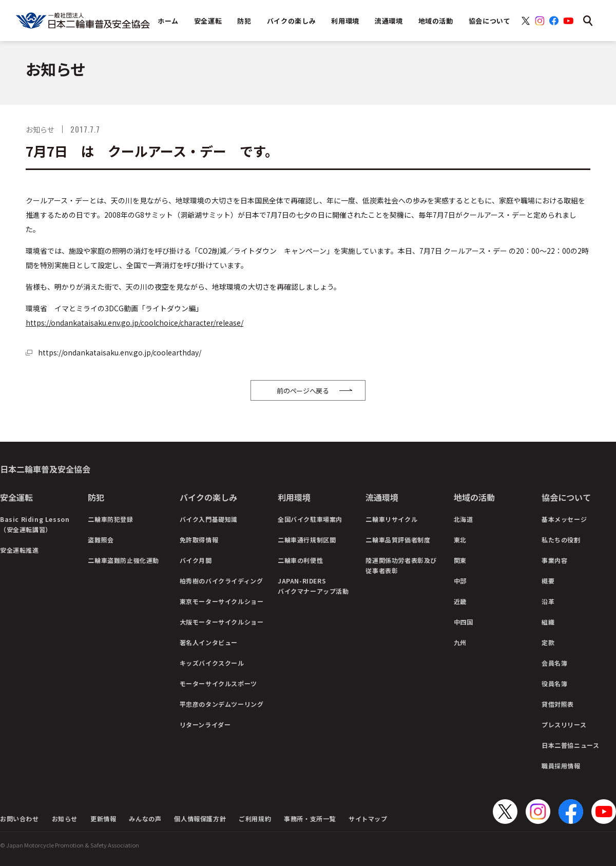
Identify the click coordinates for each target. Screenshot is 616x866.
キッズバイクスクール (212, 663)
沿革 (548, 601)
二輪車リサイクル (391, 519)
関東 (460, 560)
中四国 (464, 622)
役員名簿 (554, 683)
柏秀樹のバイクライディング (222, 581)
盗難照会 (101, 540)
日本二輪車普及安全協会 (45, 469)
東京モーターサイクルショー (222, 601)
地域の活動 (474, 497)
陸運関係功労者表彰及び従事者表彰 (401, 565)
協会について (566, 497)
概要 (548, 581)
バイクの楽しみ (208, 497)
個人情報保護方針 (200, 818)
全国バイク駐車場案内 (310, 519)
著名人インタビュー (209, 642)
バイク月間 (196, 560)
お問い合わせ (20, 818)
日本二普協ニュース (570, 745)
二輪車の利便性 (300, 560)
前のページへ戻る (303, 391)
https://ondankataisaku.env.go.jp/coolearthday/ (120, 352)
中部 (460, 581)
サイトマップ (368, 818)
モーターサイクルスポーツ (218, 683)
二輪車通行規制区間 (307, 540)
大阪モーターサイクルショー (222, 622)
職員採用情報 (561, 766)
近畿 (460, 601)
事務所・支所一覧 (310, 818)
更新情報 (103, 818)
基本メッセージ (564, 519)
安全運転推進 (20, 550)
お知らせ (65, 818)
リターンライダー (205, 724)
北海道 (464, 519)
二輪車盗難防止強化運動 (123, 560)
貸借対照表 (558, 704)
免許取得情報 (199, 540)
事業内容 (554, 560)
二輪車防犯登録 (110, 519)
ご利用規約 (255, 818)
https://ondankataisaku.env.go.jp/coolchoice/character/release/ (134, 323)
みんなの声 (145, 818)
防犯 (96, 497)
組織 (548, 622)
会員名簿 (554, 663)
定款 (548, 642)
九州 (460, 642)
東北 (460, 540)
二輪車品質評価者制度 (398, 540)
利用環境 (294, 497)
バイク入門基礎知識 (209, 519)
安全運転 (16, 497)
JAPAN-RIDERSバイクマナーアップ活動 (313, 586)
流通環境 (382, 497)
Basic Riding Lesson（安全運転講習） (35, 524)
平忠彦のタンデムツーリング (222, 704)
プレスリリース (564, 724)
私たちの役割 (561, 540)
